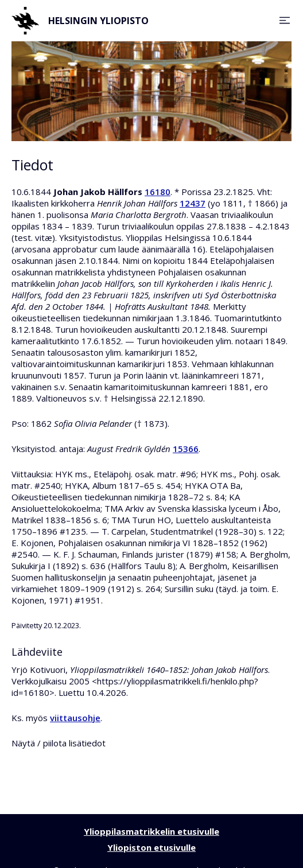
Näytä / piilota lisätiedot (59, 743)
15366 (186, 449)
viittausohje (75, 718)
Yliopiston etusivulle (151, 847)
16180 (158, 192)
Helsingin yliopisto (80, 21)
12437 (193, 203)
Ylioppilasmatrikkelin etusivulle (151, 831)
